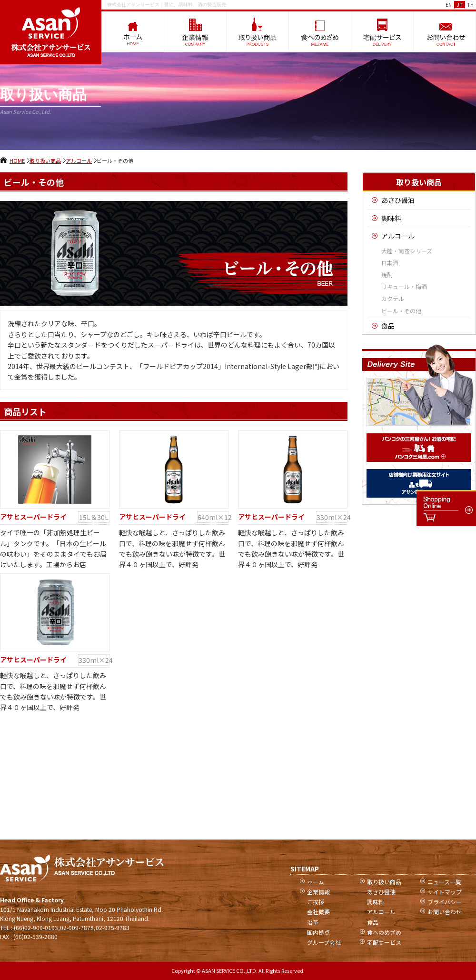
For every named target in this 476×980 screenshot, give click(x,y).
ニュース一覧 (444, 882)
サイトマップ (445, 892)
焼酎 (387, 275)
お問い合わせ (445, 912)
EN (449, 5)
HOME (17, 160)
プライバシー (445, 902)
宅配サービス (384, 942)
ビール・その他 (401, 311)
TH (471, 5)
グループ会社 (324, 942)
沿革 (313, 922)
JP (460, 5)
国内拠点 (318, 932)
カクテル (393, 298)
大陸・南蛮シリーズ (407, 251)
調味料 (391, 218)
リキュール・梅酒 (404, 286)
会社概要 (318, 912)
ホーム (316, 882)
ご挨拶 (316, 902)
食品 (388, 326)
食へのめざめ (384, 932)
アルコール (79, 160)
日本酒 (390, 263)
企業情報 (318, 892)
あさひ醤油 (398, 200)
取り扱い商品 (45, 160)
